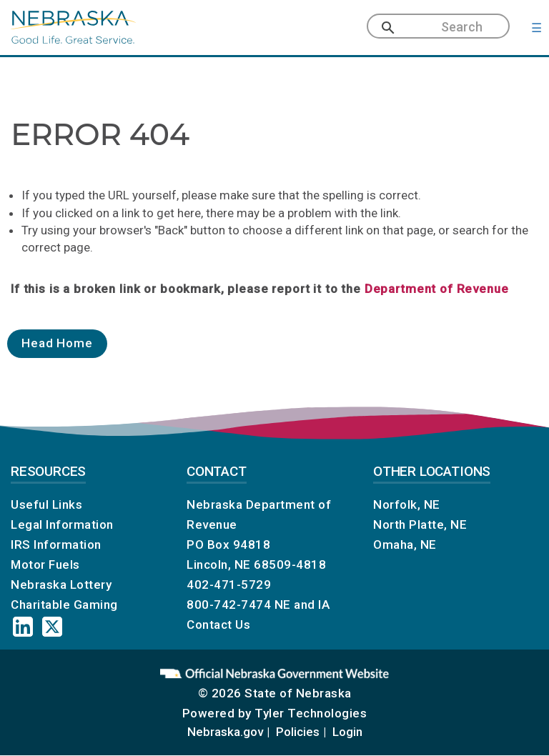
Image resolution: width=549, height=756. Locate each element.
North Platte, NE (420, 524)
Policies (298, 732)
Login (347, 732)
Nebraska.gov (225, 732)
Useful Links (46, 504)
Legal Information (62, 524)
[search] (449, 28)
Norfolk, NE (407, 504)
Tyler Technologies (311, 713)
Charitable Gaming (64, 605)
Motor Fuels (45, 564)
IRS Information (56, 544)
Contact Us (218, 625)
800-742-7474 (229, 605)
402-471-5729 (229, 585)
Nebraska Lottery (61, 585)
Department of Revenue (437, 289)
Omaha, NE (405, 544)
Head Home (57, 343)
